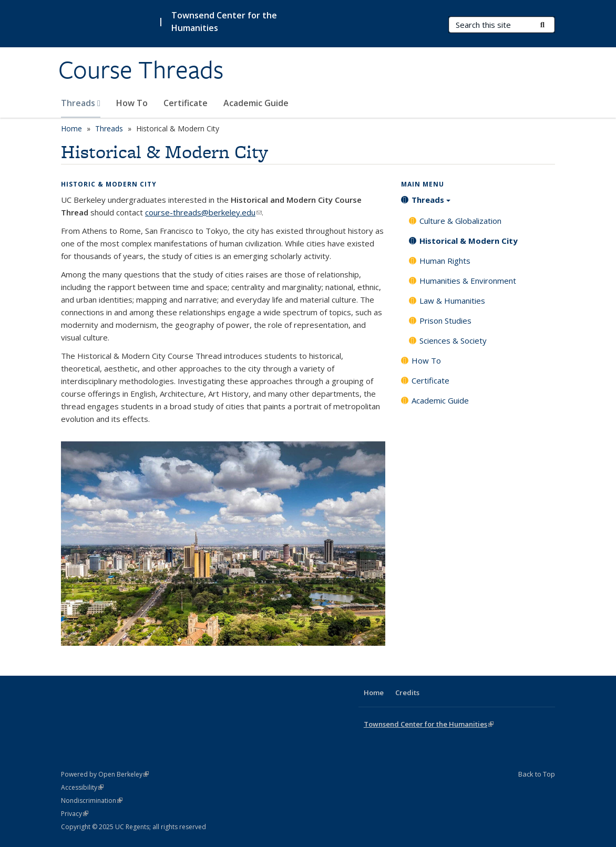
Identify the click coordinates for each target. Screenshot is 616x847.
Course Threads (141, 70)
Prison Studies (445, 321)
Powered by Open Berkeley (105, 774)
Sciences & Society (453, 340)
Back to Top (537, 774)
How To (132, 103)
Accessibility (82, 787)
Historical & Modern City (469, 241)
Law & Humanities (452, 301)
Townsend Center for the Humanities (224, 22)
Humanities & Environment (468, 281)
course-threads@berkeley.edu (203, 212)
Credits (407, 693)
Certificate (186, 103)
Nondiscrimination (92, 800)
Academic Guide (256, 103)
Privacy (75, 814)
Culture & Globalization (460, 221)
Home (71, 128)
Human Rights (445, 261)
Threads (81, 103)
